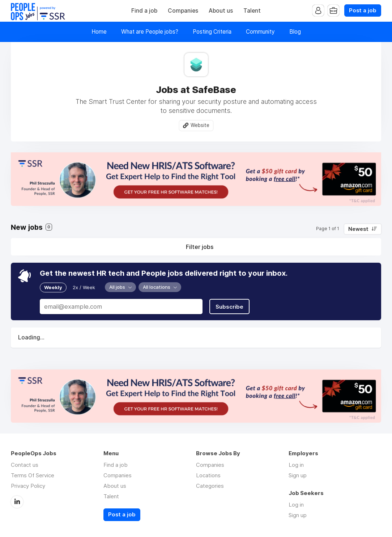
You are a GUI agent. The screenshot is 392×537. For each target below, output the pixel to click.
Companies (183, 11)
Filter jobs (200, 247)
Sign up (298, 475)
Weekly (53, 287)
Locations (208, 475)
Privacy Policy (28, 486)
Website (200, 125)
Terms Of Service (33, 475)
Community (260, 32)
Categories (210, 486)
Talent (252, 11)
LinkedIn (17, 502)
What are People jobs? (150, 32)
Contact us (25, 465)
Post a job (363, 10)
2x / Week (84, 287)
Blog (295, 32)
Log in (296, 465)
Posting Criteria (212, 32)
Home (99, 32)
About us (221, 11)
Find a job (144, 11)
